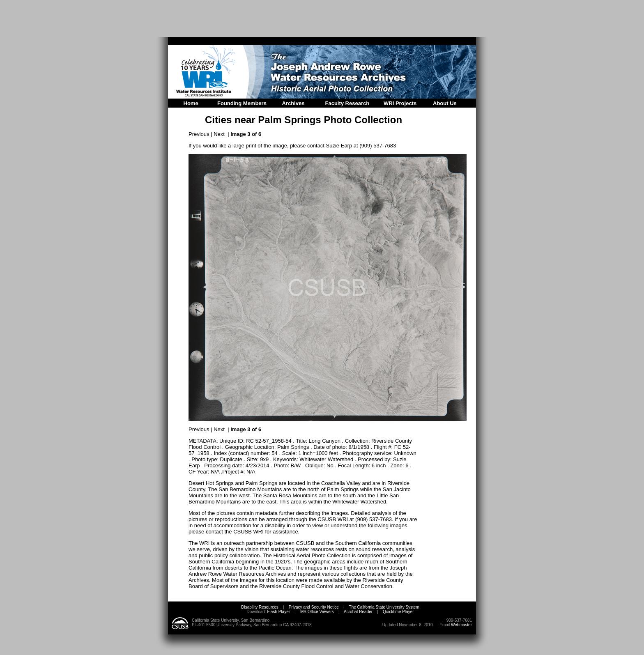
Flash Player (278, 612)
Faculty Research (347, 103)
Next (219, 134)
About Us (445, 103)
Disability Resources (260, 607)
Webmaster (461, 625)
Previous (199, 134)
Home (191, 103)
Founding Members (242, 103)
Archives (293, 103)
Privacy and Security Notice (314, 607)
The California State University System (384, 607)
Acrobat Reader (358, 612)
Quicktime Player (398, 612)
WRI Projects (400, 103)
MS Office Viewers (317, 612)
